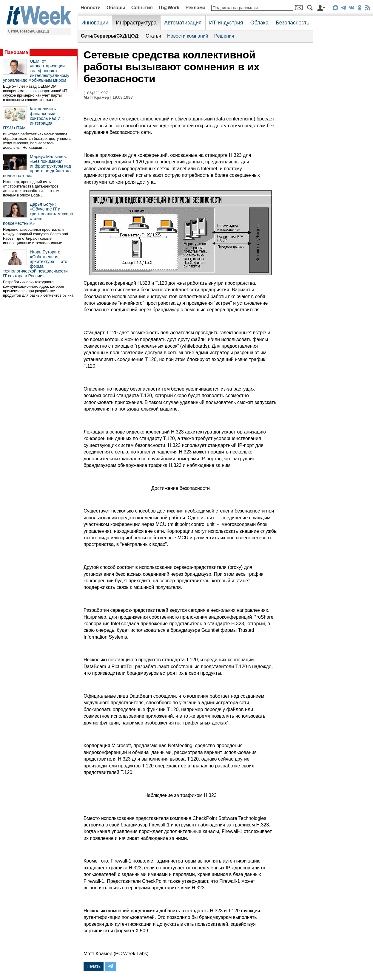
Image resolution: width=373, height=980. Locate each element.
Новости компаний (188, 36)
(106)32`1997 (96, 93)
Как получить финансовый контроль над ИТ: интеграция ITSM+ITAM (34, 118)
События (142, 8)
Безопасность (292, 23)
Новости (91, 8)
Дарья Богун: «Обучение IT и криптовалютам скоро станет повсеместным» (38, 214)
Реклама (195, 8)
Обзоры (116, 8)
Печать (94, 966)
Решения (224, 36)
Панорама (16, 52)
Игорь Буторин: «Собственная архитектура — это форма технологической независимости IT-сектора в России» (35, 264)
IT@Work (169, 8)
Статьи (153, 36)
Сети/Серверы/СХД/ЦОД (28, 31)
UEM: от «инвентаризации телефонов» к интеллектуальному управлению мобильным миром (36, 71)
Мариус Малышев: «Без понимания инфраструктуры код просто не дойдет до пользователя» (37, 166)
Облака (259, 23)
